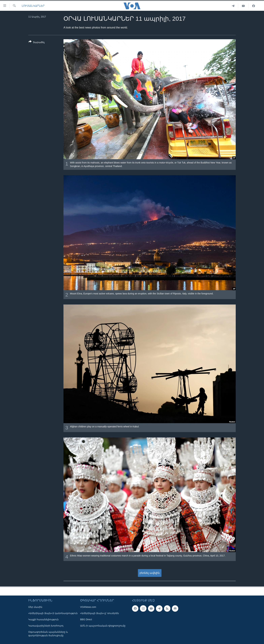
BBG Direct (86, 619)
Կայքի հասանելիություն (43, 619)
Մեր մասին (35, 607)
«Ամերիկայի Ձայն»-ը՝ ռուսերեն (100, 613)
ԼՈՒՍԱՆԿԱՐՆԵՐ (33, 6)
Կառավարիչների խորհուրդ (46, 626)
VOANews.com (88, 607)
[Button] (37, 43)
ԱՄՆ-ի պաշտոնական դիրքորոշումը (103, 626)
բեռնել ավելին (150, 573)
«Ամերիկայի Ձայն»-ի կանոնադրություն (53, 613)
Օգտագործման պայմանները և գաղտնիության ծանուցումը (48, 634)
